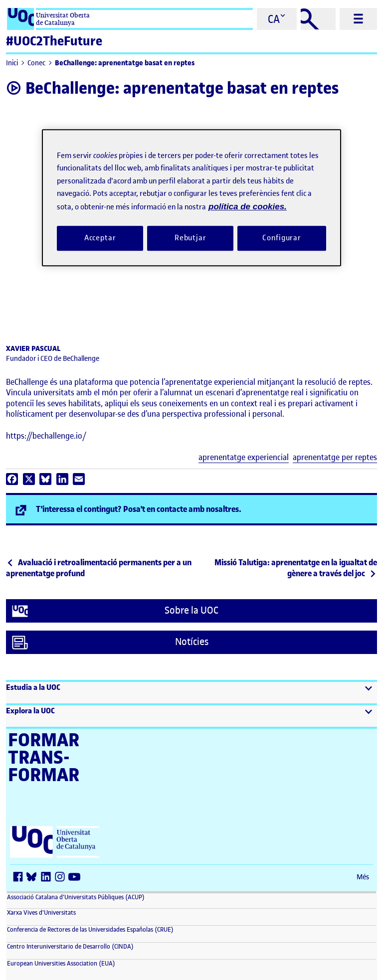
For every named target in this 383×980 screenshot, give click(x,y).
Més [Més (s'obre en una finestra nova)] (363, 877)
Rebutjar (191, 238)
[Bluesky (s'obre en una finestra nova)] (34, 878)
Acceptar (100, 238)
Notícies (110, 643)
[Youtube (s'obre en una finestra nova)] (76, 878)
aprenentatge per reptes (335, 457)
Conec (36, 63)
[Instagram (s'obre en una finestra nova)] (62, 878)
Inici (12, 63)
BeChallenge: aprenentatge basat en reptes (125, 63)
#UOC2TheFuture (54, 41)
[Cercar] (318, 19)
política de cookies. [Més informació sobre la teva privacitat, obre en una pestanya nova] (248, 207)
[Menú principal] (358, 19)
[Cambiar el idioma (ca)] (277, 19)
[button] (191, 693)
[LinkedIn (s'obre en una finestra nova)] (48, 878)
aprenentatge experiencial (244, 457)
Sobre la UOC (115, 611)
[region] (191, 198)
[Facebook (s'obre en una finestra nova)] (20, 878)
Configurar (282, 238)
